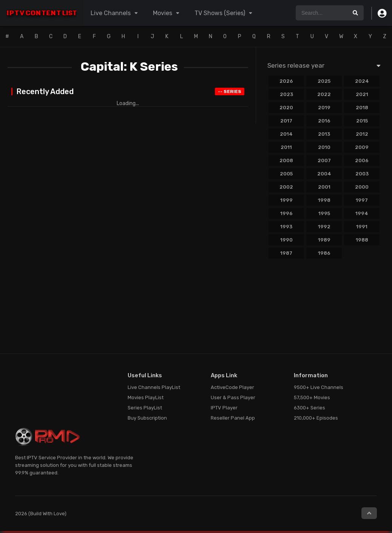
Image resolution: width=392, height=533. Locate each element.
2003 (362, 174)
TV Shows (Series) (220, 13)
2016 (324, 121)
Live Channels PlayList (154, 387)
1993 (286, 227)
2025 (324, 81)
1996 (286, 213)
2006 (362, 160)
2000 (362, 187)
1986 (324, 253)
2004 (324, 174)
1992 (324, 227)
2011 (286, 147)
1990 (286, 240)
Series (230, 91)
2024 (362, 81)
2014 (286, 134)
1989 (324, 240)
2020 (286, 108)
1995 (324, 213)
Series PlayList (145, 408)
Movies (163, 13)
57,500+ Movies (312, 397)
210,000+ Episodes (316, 418)
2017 (286, 121)
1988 (362, 240)
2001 (324, 187)
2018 (362, 108)
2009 (362, 147)
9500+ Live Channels (319, 387)
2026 (286, 81)
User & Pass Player (233, 397)
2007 (324, 160)
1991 (362, 227)
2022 (324, 94)
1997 (362, 200)
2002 (286, 187)
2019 (324, 108)
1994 (362, 213)
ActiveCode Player (232, 387)
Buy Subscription (147, 418)
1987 (286, 253)
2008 (286, 160)
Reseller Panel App (233, 418)
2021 (362, 94)
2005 (286, 174)
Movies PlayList (146, 397)
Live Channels (111, 13)
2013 (324, 134)
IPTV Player (224, 408)
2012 (362, 134)
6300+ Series (309, 408)
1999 (286, 200)
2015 (362, 121)
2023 (286, 94)
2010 (324, 147)
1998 (324, 200)
